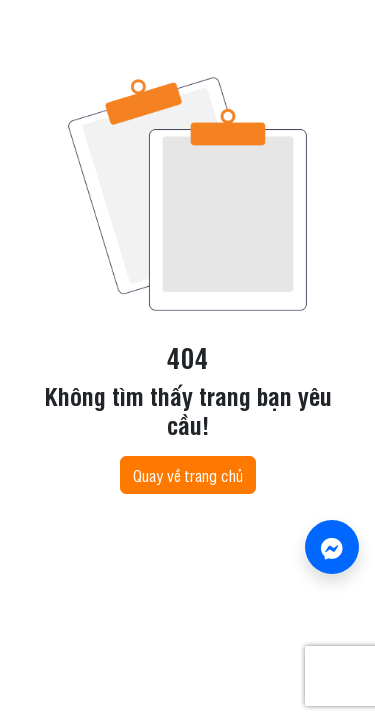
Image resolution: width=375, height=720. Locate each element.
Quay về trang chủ (188, 475)
